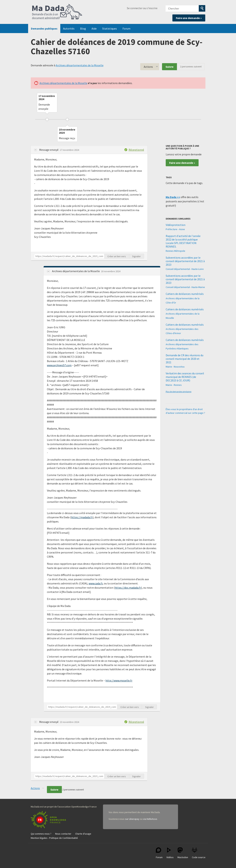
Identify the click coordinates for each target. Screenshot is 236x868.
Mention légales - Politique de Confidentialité (54, 838)
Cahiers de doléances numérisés (185, 294)
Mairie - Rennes (174, 385)
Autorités (69, 28)
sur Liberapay (132, 819)
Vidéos (170, 853)
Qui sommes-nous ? (41, 834)
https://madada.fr (82, 517)
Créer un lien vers (117, 256)
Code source (199, 853)
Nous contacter (63, 834)
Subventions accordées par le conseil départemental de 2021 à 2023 (185, 261)
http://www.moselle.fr (119, 680)
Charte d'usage (83, 834)
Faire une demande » (189, 18)
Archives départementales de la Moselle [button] (76, 271)
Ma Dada (57, 12)
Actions (148, 67)
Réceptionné (136, 150)
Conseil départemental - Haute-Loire (185, 269)
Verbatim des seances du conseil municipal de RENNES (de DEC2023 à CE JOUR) (185, 377)
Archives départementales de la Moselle (80, 65)
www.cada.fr (96, 583)
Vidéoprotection (176, 225)
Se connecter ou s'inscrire (142, 8)
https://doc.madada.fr (128, 588)
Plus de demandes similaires (179, 392)
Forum (126, 28)
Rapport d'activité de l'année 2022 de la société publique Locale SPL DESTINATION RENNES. (183, 241)
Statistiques (110, 28)
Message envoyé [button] (49, 150)
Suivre (169, 67)
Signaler (136, 256)
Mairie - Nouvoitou (175, 367)
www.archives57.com (59, 365)
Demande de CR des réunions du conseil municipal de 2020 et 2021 (185, 359)
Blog (83, 28)
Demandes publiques (44, 28)
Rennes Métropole (175, 251)
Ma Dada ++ (173, 197)
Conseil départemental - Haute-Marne (185, 287)
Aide (94, 28)
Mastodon (183, 853)
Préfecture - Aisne (175, 229)
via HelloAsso (150, 819)
